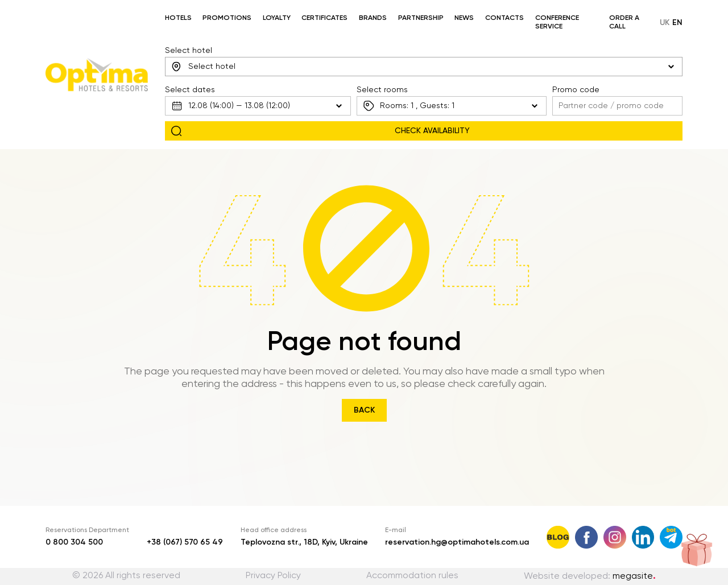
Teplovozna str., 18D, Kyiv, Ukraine (304, 542)
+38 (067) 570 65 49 (185, 542)
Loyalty (277, 18)
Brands (373, 18)
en (677, 23)
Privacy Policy (273, 576)
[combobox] (424, 67)
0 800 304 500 (74, 542)
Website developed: (590, 576)
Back (364, 410)
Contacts (504, 18)
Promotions (227, 18)
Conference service (557, 22)
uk (665, 23)
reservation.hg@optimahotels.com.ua (457, 542)
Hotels (178, 18)
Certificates (324, 18)
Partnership (421, 18)
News (464, 18)
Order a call (624, 22)
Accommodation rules (412, 576)
